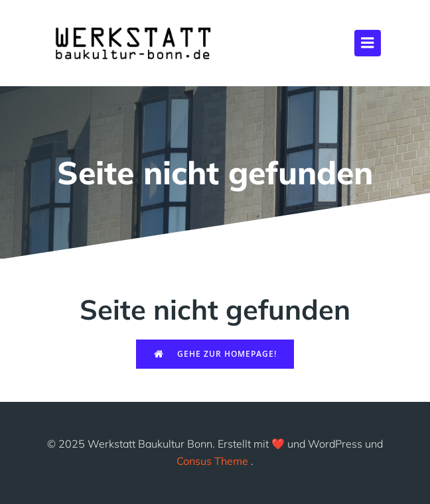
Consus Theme (212, 461)
